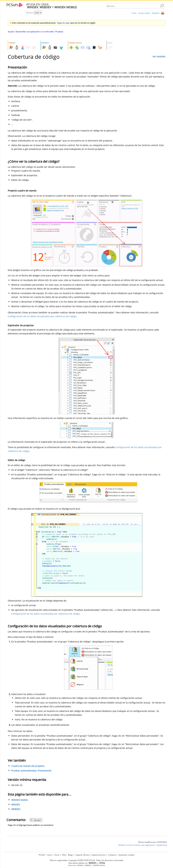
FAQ (64, 855)
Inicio (134, 13)
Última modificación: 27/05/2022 (152, 842)
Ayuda (11, 32)
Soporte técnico (99, 855)
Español (156, 13)
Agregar (36, 820)
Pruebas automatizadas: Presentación (31, 771)
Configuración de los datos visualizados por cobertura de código (42, 316)
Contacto (112, 855)
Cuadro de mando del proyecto (28, 766)
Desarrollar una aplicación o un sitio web (35, 32)
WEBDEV (16, 809)
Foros (57, 855)
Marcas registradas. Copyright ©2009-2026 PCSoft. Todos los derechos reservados (87, 860)
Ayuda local (162, 845)
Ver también (159, 56)
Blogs (71, 855)
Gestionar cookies (127, 855)
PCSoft (42, 855)
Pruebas (59, 32)
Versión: (30, 13)
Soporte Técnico (83, 855)
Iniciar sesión (144, 13)
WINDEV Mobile (20, 800)
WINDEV (16, 805)
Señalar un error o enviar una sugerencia (136, 845)
